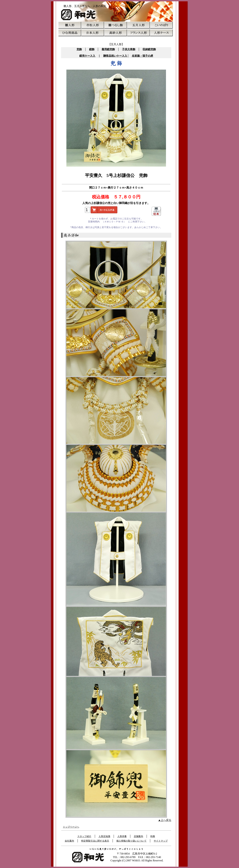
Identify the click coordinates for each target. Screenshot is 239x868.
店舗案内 (138, 836)
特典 (153, 836)
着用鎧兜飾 (108, 49)
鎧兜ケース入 (87, 56)
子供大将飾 (129, 49)
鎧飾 (92, 49)
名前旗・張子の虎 (142, 56)
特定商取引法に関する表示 (95, 841)
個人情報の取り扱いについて (131, 841)
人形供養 (122, 836)
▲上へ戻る (165, 820)
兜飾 (79, 49)
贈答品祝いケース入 (115, 56)
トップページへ (71, 827)
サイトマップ (161, 841)
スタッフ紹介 (84, 836)
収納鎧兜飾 (149, 49)
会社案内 (69, 841)
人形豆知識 (104, 836)
